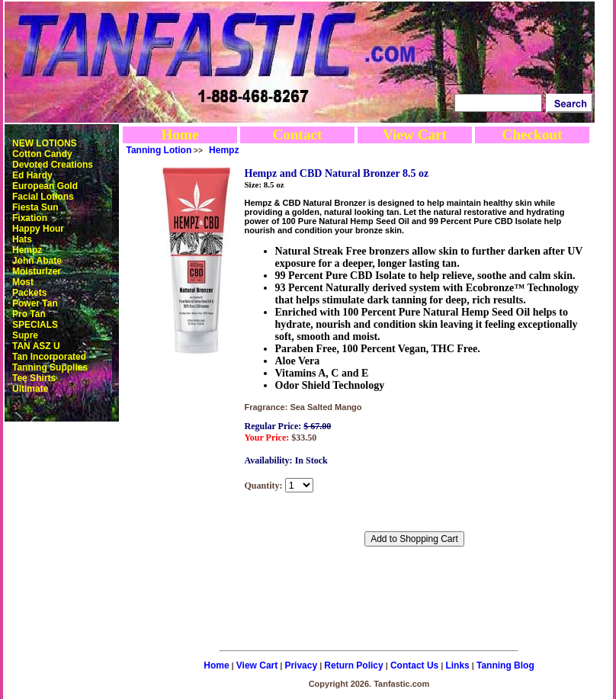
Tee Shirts (34, 378)
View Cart (415, 135)
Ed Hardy (32, 175)
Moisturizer (37, 271)
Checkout (533, 135)
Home (180, 135)
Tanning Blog (505, 665)
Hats (22, 239)
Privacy (301, 665)
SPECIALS (35, 325)
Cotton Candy (42, 154)
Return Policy (353, 665)
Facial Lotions (43, 197)
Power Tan (35, 303)
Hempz (27, 250)
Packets (29, 293)
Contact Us (414, 665)
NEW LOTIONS (45, 143)
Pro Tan (29, 314)
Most (23, 282)
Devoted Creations (53, 165)
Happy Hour (38, 229)
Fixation (30, 218)
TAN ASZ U (36, 346)
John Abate (37, 261)
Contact (297, 135)
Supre (25, 335)
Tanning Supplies (50, 367)
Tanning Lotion (159, 150)
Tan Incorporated (49, 357)
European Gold (45, 186)
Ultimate (30, 389)
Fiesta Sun (35, 207)
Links (457, 665)
